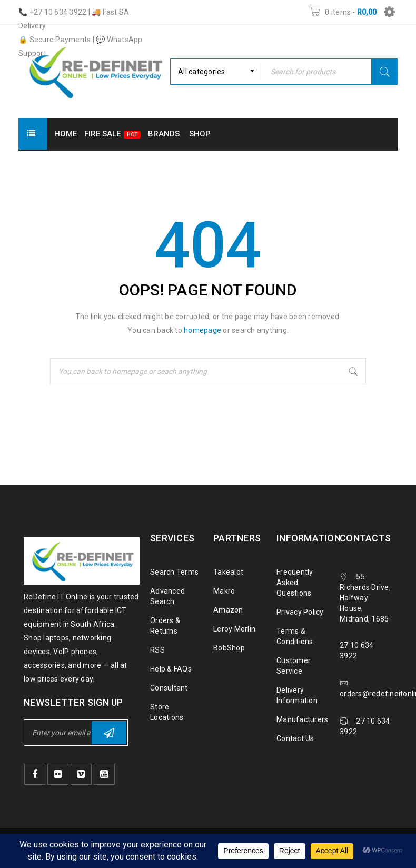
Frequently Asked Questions (295, 583)
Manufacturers (302, 719)
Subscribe (109, 733)
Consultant (169, 688)
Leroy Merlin (234, 629)
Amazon (228, 610)
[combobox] (216, 72)
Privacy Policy (300, 612)
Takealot (228, 572)
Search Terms (174, 572)
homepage (202, 330)
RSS (157, 650)
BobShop (229, 648)
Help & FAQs (171, 669)
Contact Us (295, 738)
